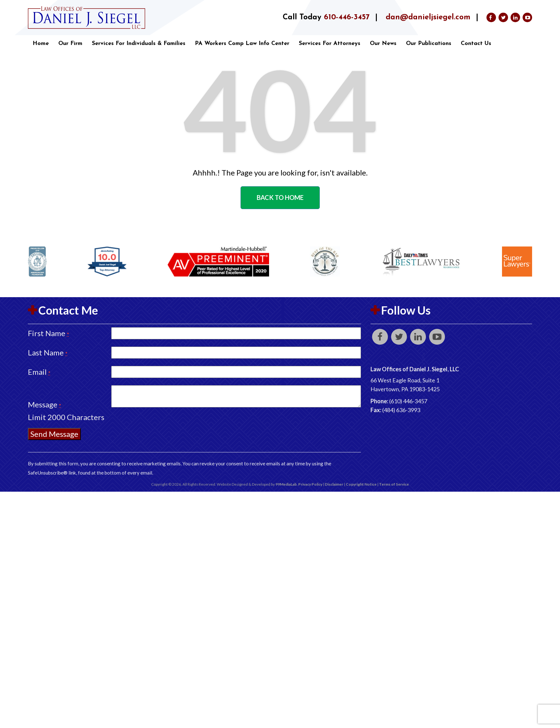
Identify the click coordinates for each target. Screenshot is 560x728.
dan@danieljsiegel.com (428, 17)
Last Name (48, 352)
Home (41, 44)
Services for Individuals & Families (139, 44)
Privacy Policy (310, 484)
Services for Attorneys (330, 44)
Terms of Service (394, 484)
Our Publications (429, 44)
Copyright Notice (361, 484)
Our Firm (70, 44)
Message (45, 404)
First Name (48, 333)
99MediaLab (286, 484)
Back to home (280, 197)
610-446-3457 (347, 17)
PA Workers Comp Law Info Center (242, 44)
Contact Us (476, 44)
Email (39, 372)
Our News (383, 44)
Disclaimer (334, 484)
